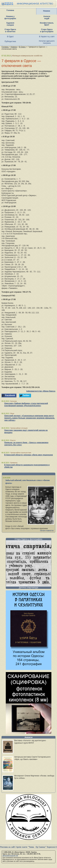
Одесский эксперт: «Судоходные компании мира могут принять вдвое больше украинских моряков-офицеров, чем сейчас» (30, 418)
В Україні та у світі (47, 37)
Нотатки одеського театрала (47, 42)
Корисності (52, 847)
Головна (10, 10)
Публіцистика (10, 41)
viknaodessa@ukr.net (10, 856)
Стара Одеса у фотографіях (28, 539)
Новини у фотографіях (10, 17)
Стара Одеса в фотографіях (47, 31)
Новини (47, 11)
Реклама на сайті (8, 847)
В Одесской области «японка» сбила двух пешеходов (28, 455)
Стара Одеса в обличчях (10, 31)
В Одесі (10, 37)
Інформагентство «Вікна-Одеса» (41, 391)
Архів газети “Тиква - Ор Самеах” (31, 847)
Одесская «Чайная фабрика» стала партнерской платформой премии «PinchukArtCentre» (26, 405)
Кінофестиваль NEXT (47, 24)
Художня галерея (10, 24)
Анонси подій (47, 17)
